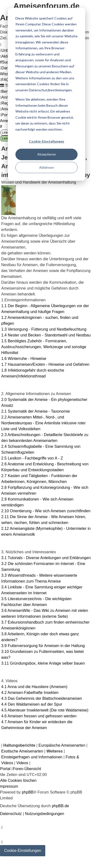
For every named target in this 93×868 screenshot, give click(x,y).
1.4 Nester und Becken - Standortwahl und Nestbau (46, 335)
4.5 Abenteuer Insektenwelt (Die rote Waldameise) (45, 710)
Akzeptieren (47, 154)
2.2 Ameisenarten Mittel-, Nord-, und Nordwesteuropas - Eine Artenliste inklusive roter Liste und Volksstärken (43, 423)
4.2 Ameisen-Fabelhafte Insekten (30, 693)
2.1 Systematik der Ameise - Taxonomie (36, 411)
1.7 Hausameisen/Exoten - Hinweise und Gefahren (45, 364)
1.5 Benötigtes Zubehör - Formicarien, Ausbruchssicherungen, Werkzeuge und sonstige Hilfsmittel (44, 347)
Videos (22, 763)
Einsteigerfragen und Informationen (32, 757)
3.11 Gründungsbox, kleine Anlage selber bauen (43, 663)
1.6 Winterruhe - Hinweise (24, 359)
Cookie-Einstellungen (46, 141)
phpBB (28, 792)
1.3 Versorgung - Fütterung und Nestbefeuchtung (44, 329)
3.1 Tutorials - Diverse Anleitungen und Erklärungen (46, 558)
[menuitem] (6, 62)
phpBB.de (60, 806)
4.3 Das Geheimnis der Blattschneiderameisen (42, 698)
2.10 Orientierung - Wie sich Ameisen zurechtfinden (46, 511)
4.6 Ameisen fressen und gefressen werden (39, 716)
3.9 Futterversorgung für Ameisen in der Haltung (43, 646)
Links (6, 132)
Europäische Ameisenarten (62, 745)
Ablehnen (47, 167)
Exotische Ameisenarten (22, 751)
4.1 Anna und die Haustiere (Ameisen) (34, 687)
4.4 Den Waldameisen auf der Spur (32, 704)
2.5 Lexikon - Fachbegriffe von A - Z (32, 458)
